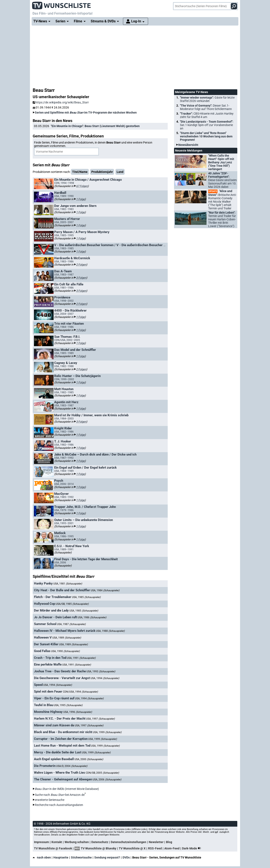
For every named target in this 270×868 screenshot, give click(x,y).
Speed (38, 685)
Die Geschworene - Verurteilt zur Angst (62, 678)
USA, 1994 (105, 678)
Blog (169, 842)
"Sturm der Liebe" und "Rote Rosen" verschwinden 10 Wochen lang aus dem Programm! (206, 136)
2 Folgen (81, 265)
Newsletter (156, 842)
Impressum (41, 842)
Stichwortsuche (81, 857)
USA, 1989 (67, 638)
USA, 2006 (107, 780)
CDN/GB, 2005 (102, 773)
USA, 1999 (107, 732)
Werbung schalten (77, 842)
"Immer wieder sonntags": (207, 99)
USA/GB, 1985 (72, 604)
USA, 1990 (65, 651)
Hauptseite (61, 857)
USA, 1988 (110, 631)
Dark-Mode (192, 848)
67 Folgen (82, 186)
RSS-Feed (155, 848)
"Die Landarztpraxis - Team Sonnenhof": (207, 125)
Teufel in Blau (44, 705)
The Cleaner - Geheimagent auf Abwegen (63, 779)
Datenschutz (100, 842)
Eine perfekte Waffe (48, 665)
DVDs (126, 857)
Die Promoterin (45, 766)
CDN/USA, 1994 (80, 692)
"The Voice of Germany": (206, 107)
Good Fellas (42, 651)
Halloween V (43, 637)
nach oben (42, 857)
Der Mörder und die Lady (51, 610)
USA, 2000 (89, 759)
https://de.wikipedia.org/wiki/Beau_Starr (61, 102)
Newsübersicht (188, 145)
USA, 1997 (100, 719)
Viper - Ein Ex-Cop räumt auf (54, 698)
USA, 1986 (92, 617)
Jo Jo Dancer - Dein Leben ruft (55, 617)
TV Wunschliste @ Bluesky (99, 848)
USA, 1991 (81, 658)
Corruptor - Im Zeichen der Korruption (61, 739)
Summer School (45, 624)
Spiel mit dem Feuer (48, 692)
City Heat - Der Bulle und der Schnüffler (62, 590)
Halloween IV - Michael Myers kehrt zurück (65, 631)
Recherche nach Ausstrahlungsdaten (59, 805)
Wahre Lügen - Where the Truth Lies (59, 773)
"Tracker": (207, 115)
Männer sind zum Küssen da (54, 725)
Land (120, 172)
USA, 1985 (86, 597)
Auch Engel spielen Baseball (54, 759)
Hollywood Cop (45, 604)
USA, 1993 (101, 671)
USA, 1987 (71, 624)
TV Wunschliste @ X (132, 848)
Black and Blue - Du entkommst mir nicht (63, 732)
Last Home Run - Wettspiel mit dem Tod (62, 746)
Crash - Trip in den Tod (50, 658)
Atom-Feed (172, 848)
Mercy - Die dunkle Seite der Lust (58, 752)
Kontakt (57, 842)
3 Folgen (81, 278)
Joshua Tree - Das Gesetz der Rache (60, 671)
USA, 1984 (105, 590)
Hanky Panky (43, 583)
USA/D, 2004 (72, 766)
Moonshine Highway (48, 712)
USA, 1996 (78, 712)
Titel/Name (80, 172)
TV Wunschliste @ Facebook (53, 848)
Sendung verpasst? (107, 857)
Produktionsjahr (102, 172)
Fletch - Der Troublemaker (53, 597)
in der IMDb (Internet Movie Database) (67, 789)
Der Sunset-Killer (46, 644)
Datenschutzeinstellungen (128, 842)
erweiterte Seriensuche (50, 800)
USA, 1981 (68, 584)
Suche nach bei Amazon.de (60, 795)
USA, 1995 (68, 705)
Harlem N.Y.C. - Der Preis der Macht (60, 719)
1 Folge (80, 199)
